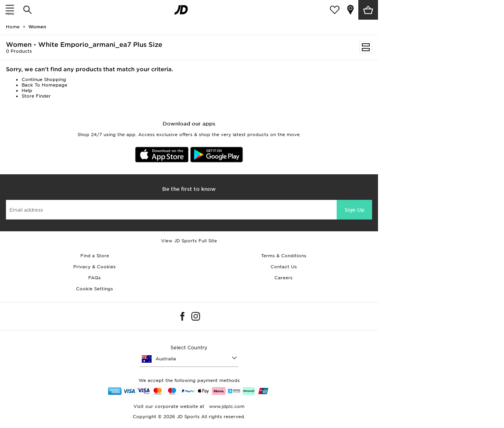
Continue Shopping (44, 79)
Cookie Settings (94, 289)
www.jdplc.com (226, 406)
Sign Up (354, 210)
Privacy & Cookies (94, 267)
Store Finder (36, 96)
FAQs (94, 278)
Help (27, 90)
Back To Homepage (44, 85)
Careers (283, 278)
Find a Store (95, 256)
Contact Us (284, 267)
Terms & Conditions (284, 256)
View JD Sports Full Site (189, 241)
